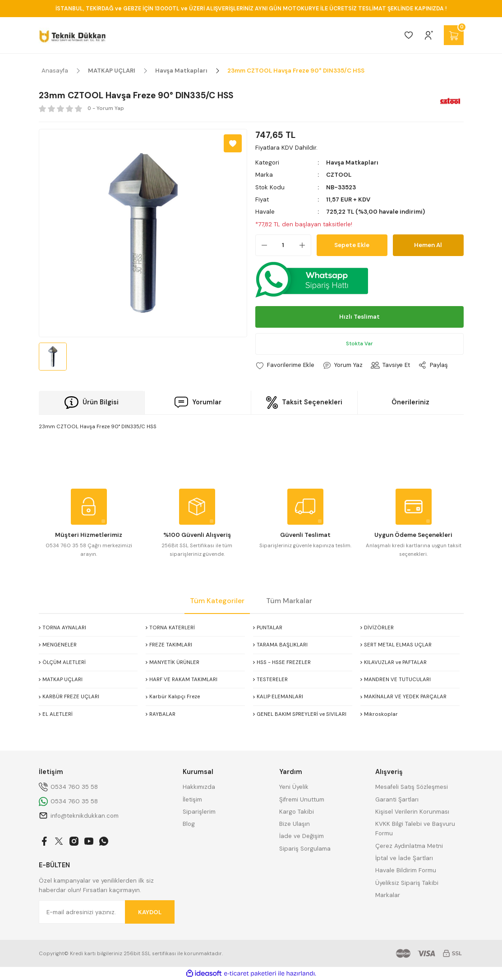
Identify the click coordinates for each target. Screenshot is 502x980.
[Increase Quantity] (305, 245)
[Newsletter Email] (107, 912)
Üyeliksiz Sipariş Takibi (407, 883)
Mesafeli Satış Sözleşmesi (412, 787)
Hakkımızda (199, 787)
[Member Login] (429, 35)
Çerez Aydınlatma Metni (409, 846)
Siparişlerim (199, 812)
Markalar (388, 895)
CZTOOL (339, 175)
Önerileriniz (410, 402)
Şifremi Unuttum (302, 799)
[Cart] (454, 35)
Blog (189, 824)
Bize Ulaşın (295, 824)
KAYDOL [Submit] (150, 912)
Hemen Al (428, 245)
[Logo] (72, 35)
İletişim (192, 799)
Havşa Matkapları (352, 163)
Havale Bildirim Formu (406, 870)
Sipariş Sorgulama (305, 849)
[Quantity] (283, 245)
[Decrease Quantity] (262, 245)
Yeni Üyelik (294, 787)
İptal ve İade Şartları (404, 858)
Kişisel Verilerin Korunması (412, 812)
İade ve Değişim (302, 836)
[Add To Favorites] (233, 143)
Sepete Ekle (352, 245)
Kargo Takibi (297, 812)
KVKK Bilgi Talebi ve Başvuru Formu (415, 829)
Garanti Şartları (397, 799)
